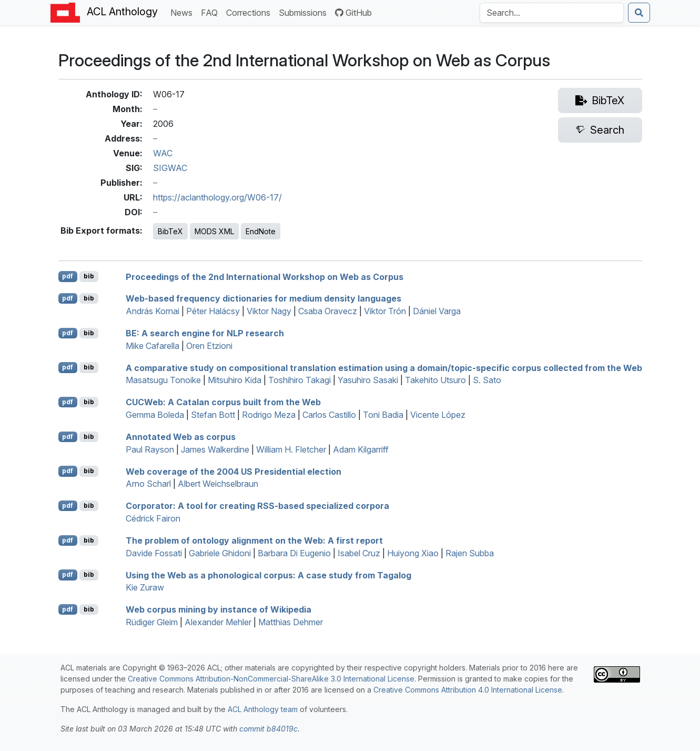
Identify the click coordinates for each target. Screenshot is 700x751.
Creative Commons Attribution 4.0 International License (468, 690)
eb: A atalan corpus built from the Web (223, 402)
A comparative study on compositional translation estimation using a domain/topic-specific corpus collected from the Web (384, 367)
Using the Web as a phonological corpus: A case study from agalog (268, 575)
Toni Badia (383, 415)
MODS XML (214, 231)
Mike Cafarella (153, 346)
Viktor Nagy (269, 311)
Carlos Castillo (329, 415)
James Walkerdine (215, 449)
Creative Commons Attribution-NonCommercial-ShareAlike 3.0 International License (271, 679)
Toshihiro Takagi (300, 380)
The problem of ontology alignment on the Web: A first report (254, 540)
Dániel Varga (437, 311)
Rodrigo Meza (269, 415)
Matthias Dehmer (291, 622)
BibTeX (170, 231)
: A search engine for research (205, 333)
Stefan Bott (213, 415)
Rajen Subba (470, 553)
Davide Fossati (154, 553)
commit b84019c (268, 729)
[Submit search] (639, 13)
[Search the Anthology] (552, 13)
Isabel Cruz (359, 553)
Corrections (250, 12)
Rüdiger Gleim (152, 622)
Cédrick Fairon (153, 518)
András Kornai (153, 311)
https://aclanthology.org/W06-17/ (217, 197)
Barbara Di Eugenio (294, 553)
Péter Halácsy (213, 311)
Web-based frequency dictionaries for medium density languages (263, 298)
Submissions (305, 12)
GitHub (353, 13)
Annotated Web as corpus (181, 437)
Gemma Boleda (155, 415)
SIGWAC (170, 168)
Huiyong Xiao (413, 553)
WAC (163, 153)
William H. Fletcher (291, 449)
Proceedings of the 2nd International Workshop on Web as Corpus (265, 276)
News (184, 12)
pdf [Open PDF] (68, 276)
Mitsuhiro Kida (235, 380)
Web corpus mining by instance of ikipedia (219, 609)
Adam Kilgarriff (361, 449)
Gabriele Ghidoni (220, 553)
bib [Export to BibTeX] (89, 276)
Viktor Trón (385, 311)
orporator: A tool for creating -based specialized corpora (257, 506)
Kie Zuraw (145, 587)
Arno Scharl (148, 484)
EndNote (261, 231)
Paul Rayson (150, 449)
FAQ (211, 12)
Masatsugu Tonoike (163, 380)
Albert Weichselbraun (218, 484)
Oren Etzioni (209, 346)
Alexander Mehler (218, 622)
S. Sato (487, 380)
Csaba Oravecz (328, 311)
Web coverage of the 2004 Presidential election (234, 471)
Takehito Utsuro (435, 380)
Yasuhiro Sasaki (368, 380)
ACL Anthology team (263, 709)
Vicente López (438, 415)
